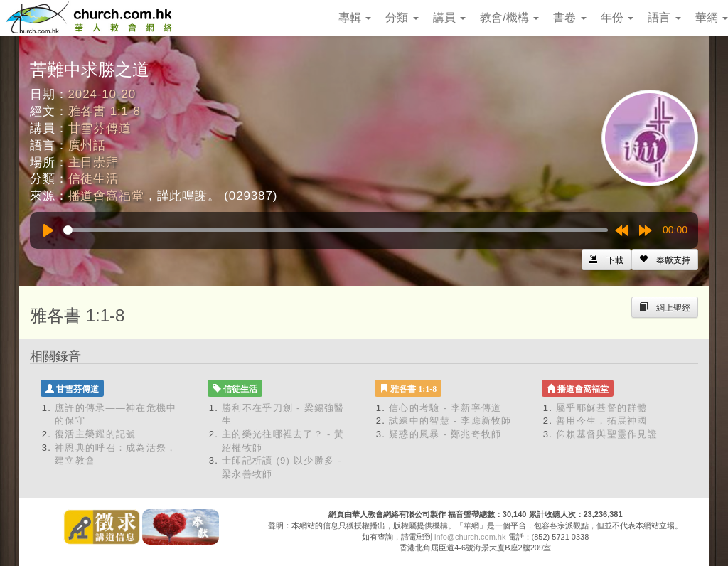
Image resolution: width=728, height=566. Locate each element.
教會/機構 (509, 17)
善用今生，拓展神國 (602, 421)
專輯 (355, 17)
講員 (449, 17)
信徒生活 (93, 179)
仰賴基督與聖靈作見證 (607, 434)
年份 (617, 17)
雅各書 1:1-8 (105, 111)
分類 (402, 17)
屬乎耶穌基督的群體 (602, 408)
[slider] (336, 230)
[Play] (48, 230)
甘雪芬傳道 (100, 128)
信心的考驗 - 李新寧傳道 (445, 408)
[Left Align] (665, 260)
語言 (664, 17)
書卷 (569, 17)
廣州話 (87, 145)
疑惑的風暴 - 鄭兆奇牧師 (445, 434)
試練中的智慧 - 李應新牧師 (450, 421)
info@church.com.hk (470, 537)
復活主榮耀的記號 (95, 434)
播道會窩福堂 (106, 196)
